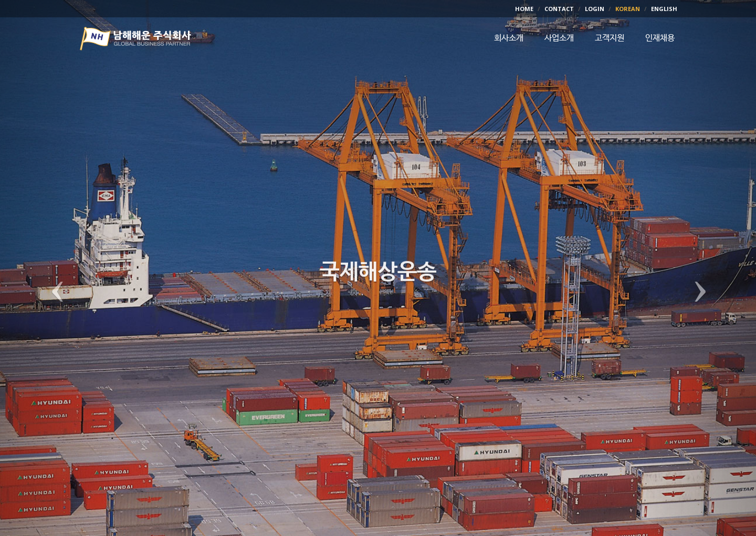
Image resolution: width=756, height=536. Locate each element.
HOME (524, 9)
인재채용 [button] (660, 38)
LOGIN (595, 9)
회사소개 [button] (509, 38)
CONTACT (559, 9)
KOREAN (628, 9)
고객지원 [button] (610, 38)
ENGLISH (664, 9)
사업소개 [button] (559, 38)
